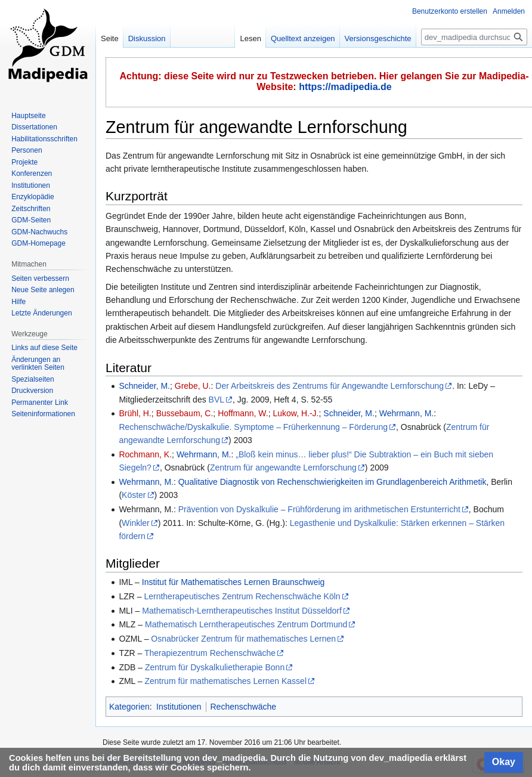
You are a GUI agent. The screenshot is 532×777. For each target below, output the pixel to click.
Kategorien (129, 707)
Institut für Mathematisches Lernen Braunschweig (233, 582)
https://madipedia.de (345, 87)
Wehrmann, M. (407, 413)
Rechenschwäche (244, 707)
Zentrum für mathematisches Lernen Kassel (225, 681)
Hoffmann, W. (243, 413)
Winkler (136, 523)
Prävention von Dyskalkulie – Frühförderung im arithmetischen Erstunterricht (319, 509)
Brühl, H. (135, 413)
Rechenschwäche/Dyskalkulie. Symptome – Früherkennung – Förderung (253, 427)
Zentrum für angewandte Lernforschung (283, 468)
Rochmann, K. (145, 454)
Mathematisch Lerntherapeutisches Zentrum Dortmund (246, 624)
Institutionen (179, 707)
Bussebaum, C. (185, 413)
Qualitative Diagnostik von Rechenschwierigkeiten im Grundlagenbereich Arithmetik (332, 482)
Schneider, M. (144, 386)
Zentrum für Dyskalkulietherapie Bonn (215, 667)
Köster (134, 495)
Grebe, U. (193, 386)
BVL (216, 400)
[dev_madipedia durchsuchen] (474, 37)
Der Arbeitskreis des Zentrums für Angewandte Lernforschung (330, 386)
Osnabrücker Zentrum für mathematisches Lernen (243, 639)
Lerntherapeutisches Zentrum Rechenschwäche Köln (242, 596)
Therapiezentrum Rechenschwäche (210, 653)
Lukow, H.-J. (296, 413)
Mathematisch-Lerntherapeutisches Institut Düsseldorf (242, 611)
